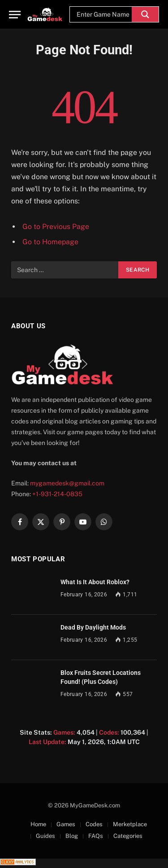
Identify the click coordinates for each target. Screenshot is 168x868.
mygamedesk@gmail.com (67, 483)
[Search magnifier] (145, 14)
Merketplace (130, 824)
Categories (128, 836)
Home (38, 824)
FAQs (96, 836)
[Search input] (103, 14)
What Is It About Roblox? (95, 582)
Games (66, 824)
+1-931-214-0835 (57, 494)
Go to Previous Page (56, 227)
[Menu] (15, 15)
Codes (94, 824)
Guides (45, 836)
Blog (72, 836)
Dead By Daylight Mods (93, 627)
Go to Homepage (50, 242)
